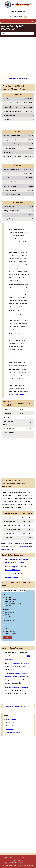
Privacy (15, 861)
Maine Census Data (11, 723)
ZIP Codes (7, 616)
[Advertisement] (18, 56)
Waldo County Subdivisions (18, 78)
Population (7, 598)
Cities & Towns (8, 612)
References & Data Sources (19, 687)
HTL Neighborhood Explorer (20, 663)
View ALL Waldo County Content (14, 706)
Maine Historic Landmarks (13, 726)
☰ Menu (31, 21)
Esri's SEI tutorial (19, 395)
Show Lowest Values (10, 625)
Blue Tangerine (30, 865)
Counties (7, 614)
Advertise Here (18, 858)
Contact (21, 861)
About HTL (9, 858)
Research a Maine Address (13, 732)
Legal (32, 858)
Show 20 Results (9, 632)
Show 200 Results (9, 634)
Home (3, 858)
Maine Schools (10, 729)
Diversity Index (8, 602)
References (26, 858)
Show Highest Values (10, 623)
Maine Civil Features (11, 719)
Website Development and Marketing (13, 865)
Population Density (10, 600)
